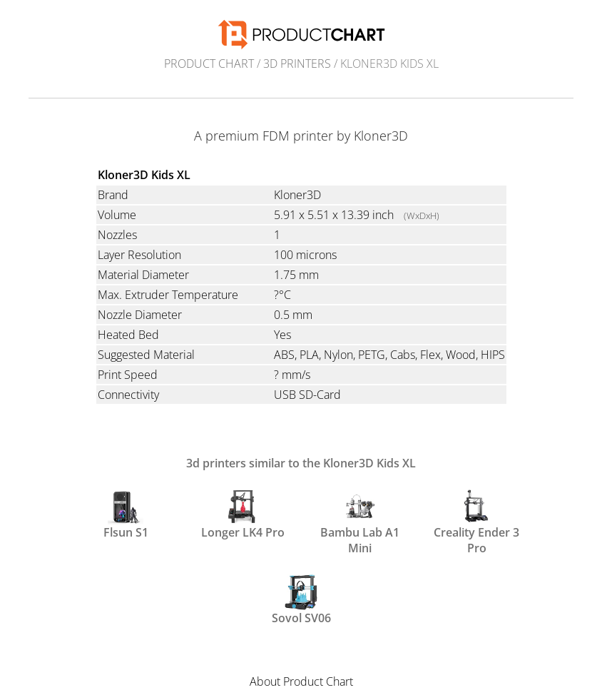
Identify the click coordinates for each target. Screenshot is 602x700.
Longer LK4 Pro (243, 514)
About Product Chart (301, 681)
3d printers (297, 64)
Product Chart (209, 64)
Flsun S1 (126, 514)
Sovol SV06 (301, 600)
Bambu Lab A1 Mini (360, 521)
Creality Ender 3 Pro (476, 521)
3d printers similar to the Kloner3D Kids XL (301, 463)
